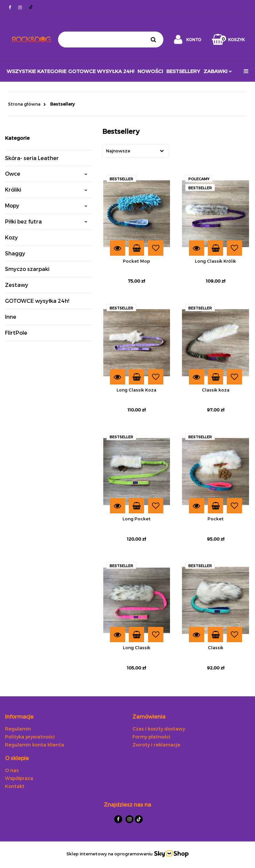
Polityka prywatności (30, 737)
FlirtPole (16, 333)
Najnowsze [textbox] (118, 151)
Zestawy (17, 285)
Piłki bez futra (46, 221)
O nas (12, 770)
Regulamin (18, 729)
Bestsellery (183, 71)
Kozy (11, 237)
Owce (46, 174)
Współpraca (19, 778)
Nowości (150, 71)
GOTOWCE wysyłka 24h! (101, 71)
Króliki (46, 189)
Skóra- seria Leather (32, 158)
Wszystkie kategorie (37, 71)
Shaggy (15, 253)
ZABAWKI (218, 71)
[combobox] (135, 151)
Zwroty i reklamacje (156, 745)
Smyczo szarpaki (27, 269)
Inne (11, 317)
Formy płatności (151, 737)
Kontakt (15, 786)
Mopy (46, 205)
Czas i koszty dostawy (159, 729)
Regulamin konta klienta (35, 745)
